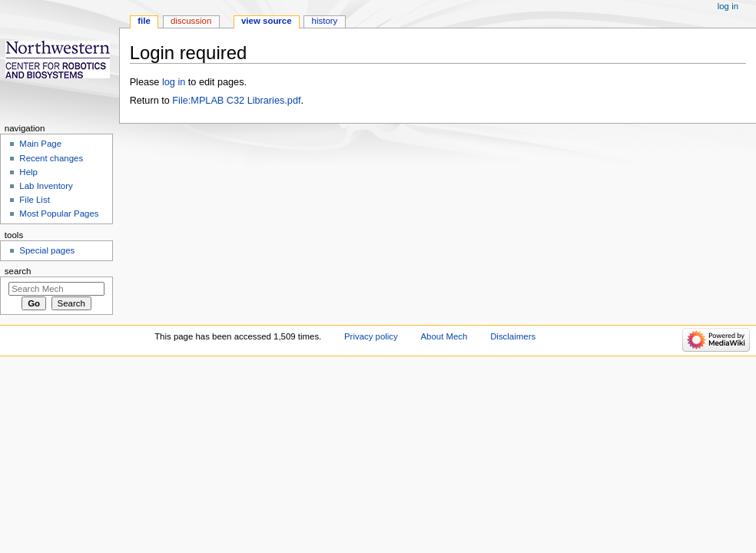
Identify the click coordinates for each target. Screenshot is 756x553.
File (144, 21)
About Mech (444, 336)
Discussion (191, 21)
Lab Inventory (46, 186)
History (325, 21)
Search (18, 271)
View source (267, 21)
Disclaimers (513, 336)
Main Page (40, 144)
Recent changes (51, 158)
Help (28, 172)
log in (174, 82)
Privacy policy (371, 336)
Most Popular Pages (59, 214)
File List (34, 200)
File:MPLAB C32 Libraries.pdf (236, 101)
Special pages (47, 250)
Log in (728, 6)
